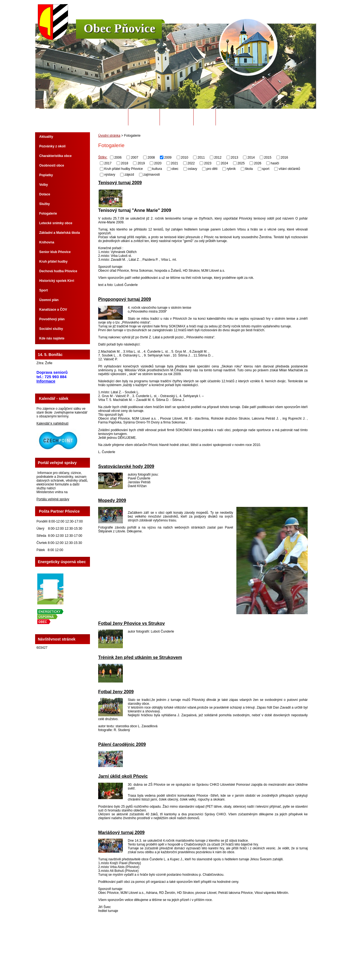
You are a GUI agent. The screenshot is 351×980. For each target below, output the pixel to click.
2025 (241, 163)
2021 (175, 163)
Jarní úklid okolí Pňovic (123, 776)
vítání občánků (289, 169)
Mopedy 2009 (112, 500)
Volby (44, 185)
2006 (118, 158)
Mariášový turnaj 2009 (121, 832)
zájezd (129, 175)
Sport (43, 290)
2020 (158, 163)
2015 (268, 158)
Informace (46, 381)
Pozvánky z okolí (52, 146)
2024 (224, 163)
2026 (258, 163)
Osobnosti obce (52, 165)
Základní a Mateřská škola (60, 233)
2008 (151, 158)
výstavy (110, 175)
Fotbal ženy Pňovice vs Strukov (131, 623)
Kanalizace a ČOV (53, 310)
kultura (157, 169)
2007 (135, 158)
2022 (191, 163)
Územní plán (49, 300)
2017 (108, 163)
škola (249, 169)
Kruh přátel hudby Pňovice (124, 169)
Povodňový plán (52, 319)
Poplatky (46, 175)
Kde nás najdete (52, 338)
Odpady (205, 117)
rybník (231, 169)
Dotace (45, 194)
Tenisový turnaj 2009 (120, 182)
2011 (201, 158)
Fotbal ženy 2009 (116, 692)
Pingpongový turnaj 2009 (125, 299)
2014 (251, 158)
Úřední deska (176, 117)
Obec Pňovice (119, 28)
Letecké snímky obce (56, 223)
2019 (141, 163)
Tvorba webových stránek (197, 964)
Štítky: (103, 157)
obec (175, 169)
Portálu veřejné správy (53, 499)
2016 (285, 158)
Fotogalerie (48, 214)
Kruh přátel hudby (53, 262)
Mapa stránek (215, 961)
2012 (218, 158)
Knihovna (47, 242)
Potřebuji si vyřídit (238, 117)
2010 (185, 158)
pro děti (212, 169)
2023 (208, 163)
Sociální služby (51, 329)
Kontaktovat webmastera (185, 961)
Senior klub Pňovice (55, 252)
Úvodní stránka (109, 117)
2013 (235, 158)
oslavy (193, 169)
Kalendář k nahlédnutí (53, 423)
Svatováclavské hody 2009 (126, 466)
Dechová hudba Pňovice (58, 271)
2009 (168, 158)
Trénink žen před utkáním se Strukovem (140, 657)
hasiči (275, 163)
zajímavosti (152, 175)
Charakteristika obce (55, 156)
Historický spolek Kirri (57, 281)
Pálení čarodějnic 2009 (122, 744)
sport (266, 169)
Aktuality (46, 137)
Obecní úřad (144, 117)
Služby (45, 204)
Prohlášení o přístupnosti (245, 961)
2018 (125, 163)
